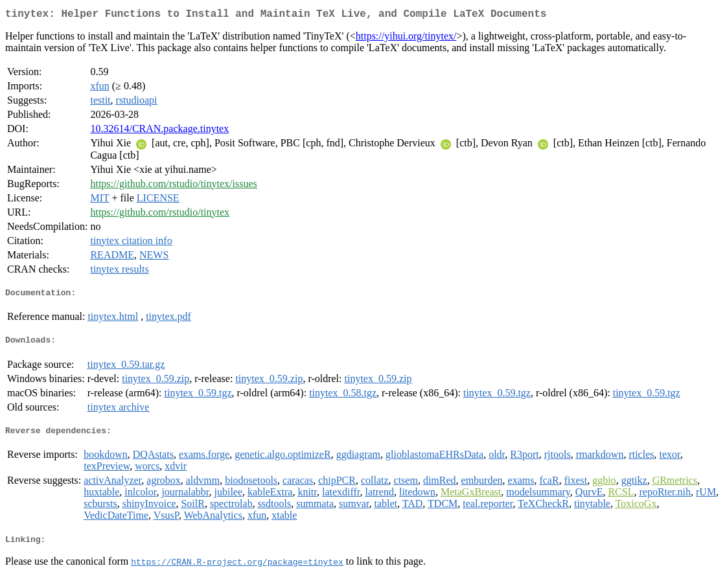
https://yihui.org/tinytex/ (406, 39)
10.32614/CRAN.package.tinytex (159, 131)
